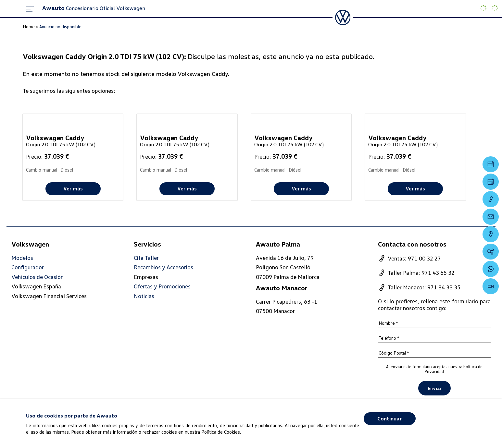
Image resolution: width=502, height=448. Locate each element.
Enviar (434, 388)
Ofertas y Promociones (162, 287)
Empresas (146, 277)
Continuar (389, 418)
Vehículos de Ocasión (38, 277)
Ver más (73, 188)
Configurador (28, 267)
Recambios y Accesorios (164, 267)
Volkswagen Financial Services (49, 296)
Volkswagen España (36, 286)
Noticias (144, 296)
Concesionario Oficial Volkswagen (94, 8)
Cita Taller (146, 258)
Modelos (22, 258)
